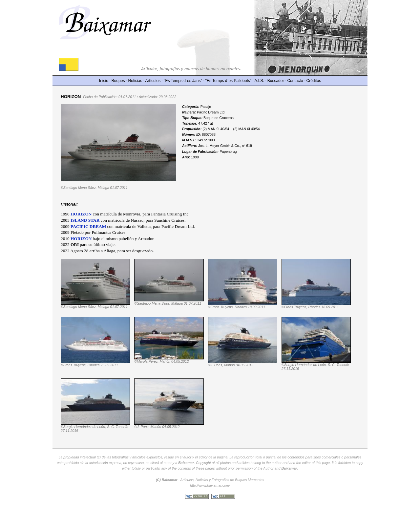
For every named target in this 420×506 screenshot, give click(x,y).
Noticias (135, 81)
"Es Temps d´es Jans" (183, 81)
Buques (118, 81)
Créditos (314, 81)
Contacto (295, 81)
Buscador (276, 81)
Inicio (104, 81)
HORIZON (81, 239)
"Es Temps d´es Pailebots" (228, 81)
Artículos (153, 81)
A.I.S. (259, 81)
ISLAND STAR (85, 220)
